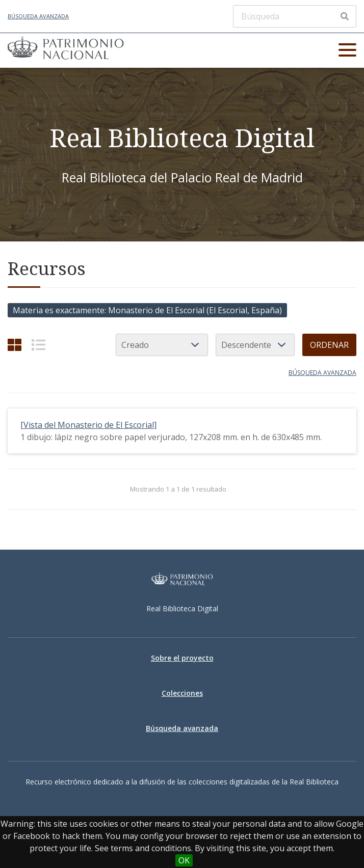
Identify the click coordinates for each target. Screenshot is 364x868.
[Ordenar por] (162, 345)
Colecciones (182, 693)
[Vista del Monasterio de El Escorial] (88, 425)
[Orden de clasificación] (255, 345)
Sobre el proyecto (182, 658)
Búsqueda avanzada (38, 16)
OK (184, 860)
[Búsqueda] (295, 16)
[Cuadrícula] (15, 345)
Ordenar (329, 345)
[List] (38, 345)
